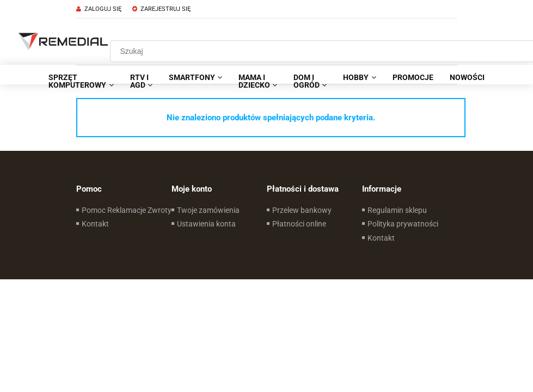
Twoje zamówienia (208, 210)
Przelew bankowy (302, 210)
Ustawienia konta (206, 224)
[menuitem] (81, 81)
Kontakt (95, 224)
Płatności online (299, 224)
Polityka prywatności (403, 224)
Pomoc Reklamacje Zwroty (127, 210)
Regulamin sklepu (397, 210)
